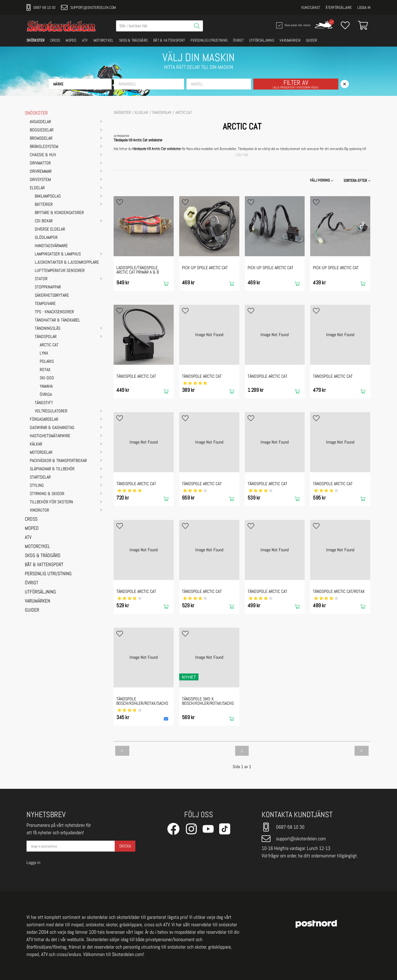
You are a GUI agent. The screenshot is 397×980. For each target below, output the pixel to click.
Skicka (125, 846)
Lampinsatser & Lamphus (58, 254)
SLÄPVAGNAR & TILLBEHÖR (52, 469)
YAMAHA (46, 387)
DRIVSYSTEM (40, 180)
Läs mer (242, 155)
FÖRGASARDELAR (44, 420)
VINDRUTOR (39, 511)
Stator (41, 279)
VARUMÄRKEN (290, 40)
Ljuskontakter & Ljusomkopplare (67, 263)
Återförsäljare (339, 7)
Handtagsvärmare (51, 246)
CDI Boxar (44, 221)
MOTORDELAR (41, 453)
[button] (80, 84)
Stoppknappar (48, 287)
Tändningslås (48, 329)
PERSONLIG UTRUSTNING (209, 40)
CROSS (55, 40)
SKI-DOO (47, 378)
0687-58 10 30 (41, 7)
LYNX (44, 353)
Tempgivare (45, 304)
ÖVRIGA (46, 395)
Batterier (44, 205)
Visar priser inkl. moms (293, 25)
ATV (85, 40)
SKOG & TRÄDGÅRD (134, 40)
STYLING (37, 486)
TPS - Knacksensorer (54, 312)
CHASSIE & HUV (43, 155)
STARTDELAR (40, 477)
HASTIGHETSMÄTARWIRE (50, 436)
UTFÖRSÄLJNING (262, 40)
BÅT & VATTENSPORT (169, 40)
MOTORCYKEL (104, 40)
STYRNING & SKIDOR (47, 494)
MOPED (71, 40)
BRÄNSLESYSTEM (44, 147)
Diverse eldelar (50, 230)
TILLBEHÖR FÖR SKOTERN (51, 502)
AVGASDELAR (40, 122)
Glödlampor (46, 238)
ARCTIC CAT (49, 345)
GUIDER (312, 40)
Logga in (364, 7)
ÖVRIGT (238, 40)
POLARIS (47, 362)
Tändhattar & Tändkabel (57, 320)
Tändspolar (46, 337)
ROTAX (45, 370)
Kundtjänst (311, 7)
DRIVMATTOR (40, 163)
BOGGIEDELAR (42, 130)
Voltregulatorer (51, 411)
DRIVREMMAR (41, 172)
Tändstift (44, 403)
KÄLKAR (36, 444)
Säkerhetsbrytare (52, 296)
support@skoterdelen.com (88, 7)
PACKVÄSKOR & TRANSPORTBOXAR (58, 461)
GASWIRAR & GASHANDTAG (52, 428)
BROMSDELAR (41, 139)
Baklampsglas (48, 196)
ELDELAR (37, 188)
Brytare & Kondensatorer (59, 213)
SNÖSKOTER (36, 40)
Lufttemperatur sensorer (60, 271)
